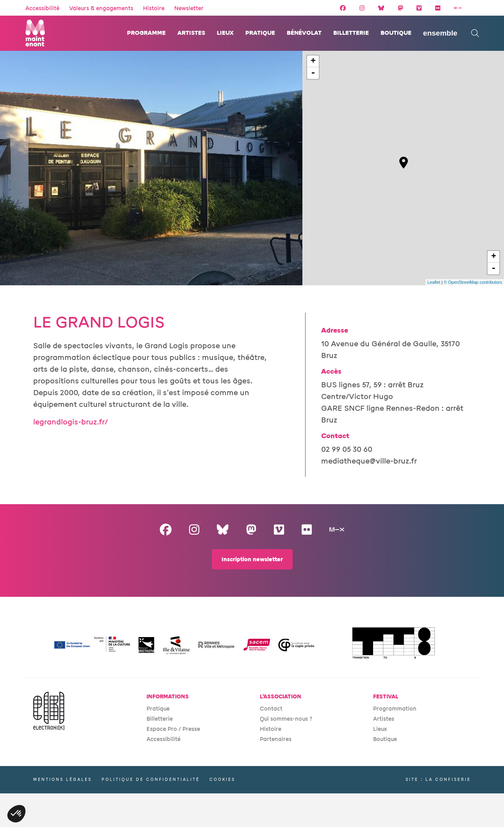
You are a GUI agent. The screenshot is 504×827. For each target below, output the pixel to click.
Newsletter (189, 8)
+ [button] (313, 61)
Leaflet (434, 282)
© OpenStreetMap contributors (473, 282)
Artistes (191, 33)
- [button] (313, 73)
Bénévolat (304, 33)
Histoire (154, 8)
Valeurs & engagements (101, 8)
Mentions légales (63, 780)
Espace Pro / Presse (173, 729)
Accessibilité (42, 8)
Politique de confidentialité (151, 780)
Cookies (222, 780)
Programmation (395, 709)
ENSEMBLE (440, 33)
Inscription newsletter (252, 559)
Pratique (260, 33)
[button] (16, 814)
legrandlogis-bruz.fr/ (71, 422)
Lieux (225, 33)
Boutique (396, 33)
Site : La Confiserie (438, 780)
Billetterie (351, 33)
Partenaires (276, 739)
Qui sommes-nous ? (286, 719)
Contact (271, 709)
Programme (146, 33)
